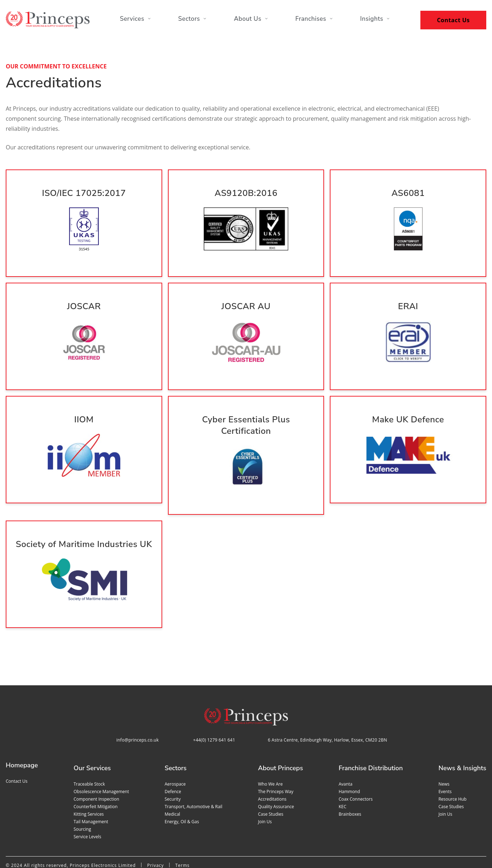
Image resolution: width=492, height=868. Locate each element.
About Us (251, 21)
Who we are (270, 752)
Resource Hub (452, 767)
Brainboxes (350, 782)
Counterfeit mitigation (95, 774)
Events (445, 759)
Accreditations (272, 767)
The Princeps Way (276, 759)
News (444, 752)
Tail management (91, 789)
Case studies (271, 782)
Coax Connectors (356, 767)
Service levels (87, 804)
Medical (172, 782)
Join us (265, 789)
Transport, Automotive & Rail (194, 774)
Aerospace (175, 752)
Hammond (349, 759)
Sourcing (82, 797)
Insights (377, 21)
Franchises (315, 21)
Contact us (17, 749)
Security (173, 767)
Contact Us (453, 20)
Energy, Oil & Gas (182, 789)
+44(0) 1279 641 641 (214, 708)
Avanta (346, 752)
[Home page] (48, 20)
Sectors (191, 21)
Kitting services (88, 782)
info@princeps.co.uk (138, 708)
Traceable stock (89, 752)
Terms (182, 833)
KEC (343, 774)
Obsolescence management (101, 759)
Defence (173, 759)
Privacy (156, 833)
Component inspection (96, 767)
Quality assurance (276, 774)
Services (133, 21)
